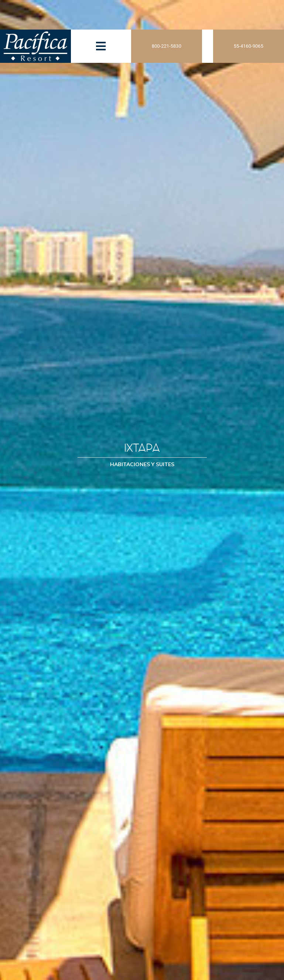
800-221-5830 (167, 46)
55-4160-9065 (249, 46)
